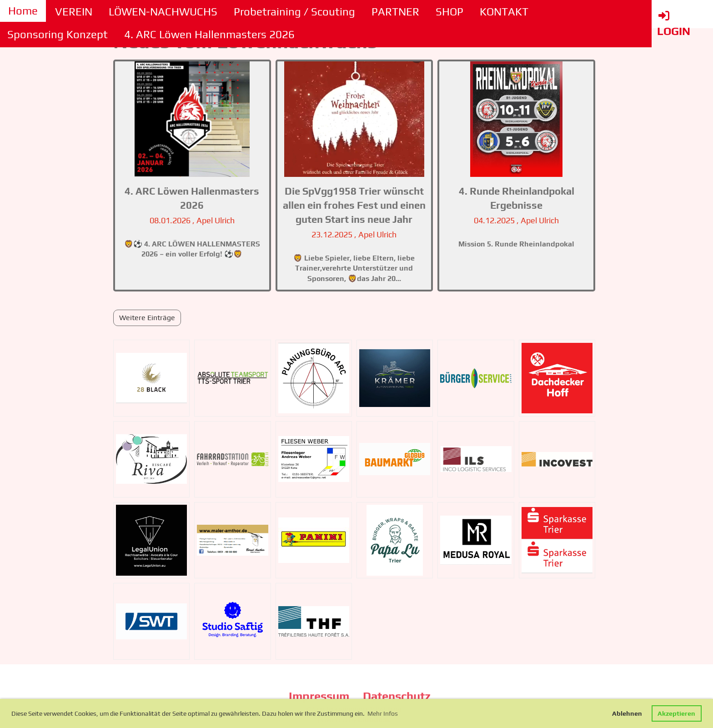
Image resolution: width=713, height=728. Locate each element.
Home (23, 11)
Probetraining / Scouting (294, 12)
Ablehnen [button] (627, 713)
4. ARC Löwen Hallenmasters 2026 (209, 34)
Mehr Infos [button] (383, 713)
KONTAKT (504, 12)
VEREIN (74, 12)
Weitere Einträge (147, 318)
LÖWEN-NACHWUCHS (163, 12)
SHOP (449, 12)
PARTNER (395, 12)
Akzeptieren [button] (676, 713)
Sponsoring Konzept (58, 34)
